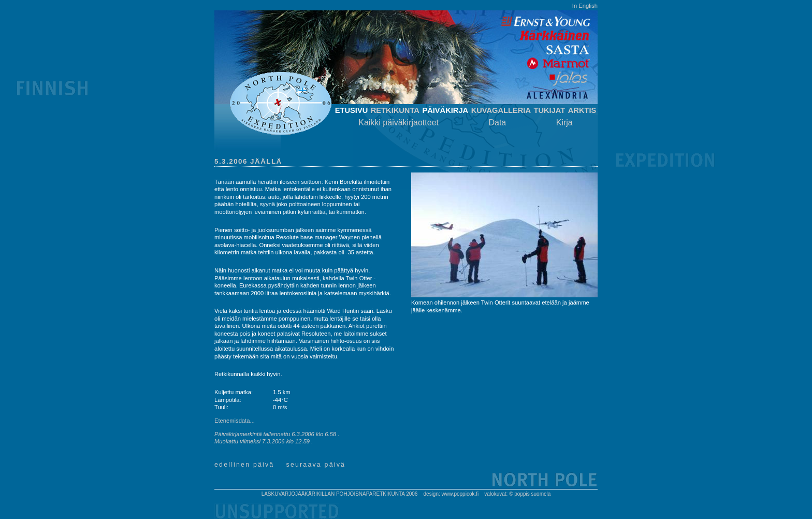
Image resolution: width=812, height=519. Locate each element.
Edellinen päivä (244, 465)
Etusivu (352, 110)
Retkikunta (395, 110)
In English (585, 6)
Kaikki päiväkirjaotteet (398, 122)
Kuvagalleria (501, 110)
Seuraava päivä (316, 465)
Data (497, 122)
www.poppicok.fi (460, 494)
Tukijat (549, 110)
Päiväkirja (445, 110)
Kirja (564, 122)
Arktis (582, 110)
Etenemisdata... (235, 421)
